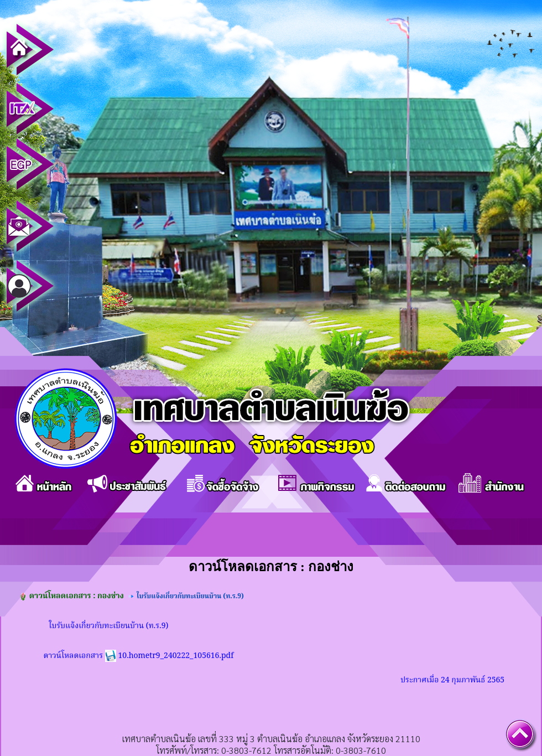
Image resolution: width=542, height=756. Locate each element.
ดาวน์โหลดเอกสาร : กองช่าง (77, 596)
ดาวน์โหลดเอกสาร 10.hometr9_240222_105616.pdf (139, 656)
